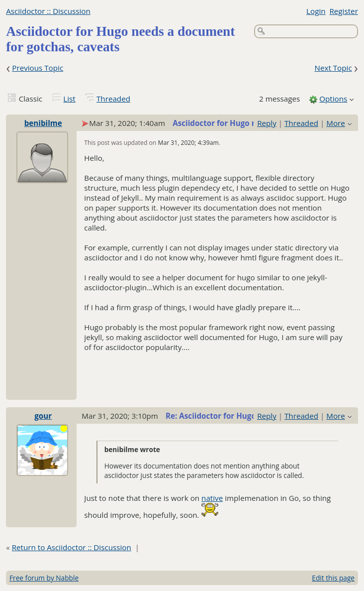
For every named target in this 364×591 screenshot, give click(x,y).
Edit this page (333, 578)
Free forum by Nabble (44, 578)
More (336, 123)
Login (316, 11)
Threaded (113, 99)
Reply (267, 123)
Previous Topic (38, 68)
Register (343, 11)
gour (43, 416)
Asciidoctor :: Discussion (48, 11)
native (212, 498)
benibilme (43, 123)
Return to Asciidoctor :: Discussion (72, 547)
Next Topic (333, 68)
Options (333, 99)
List (69, 99)
